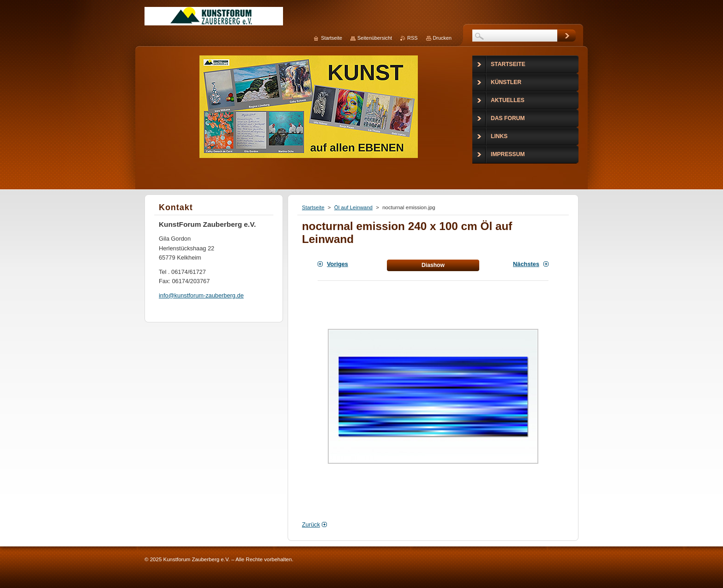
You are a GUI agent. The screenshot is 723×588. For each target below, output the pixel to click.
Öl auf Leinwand (353, 207)
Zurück (311, 524)
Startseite (313, 207)
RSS (412, 38)
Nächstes (526, 264)
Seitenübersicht (375, 38)
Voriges (337, 264)
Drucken (443, 38)
